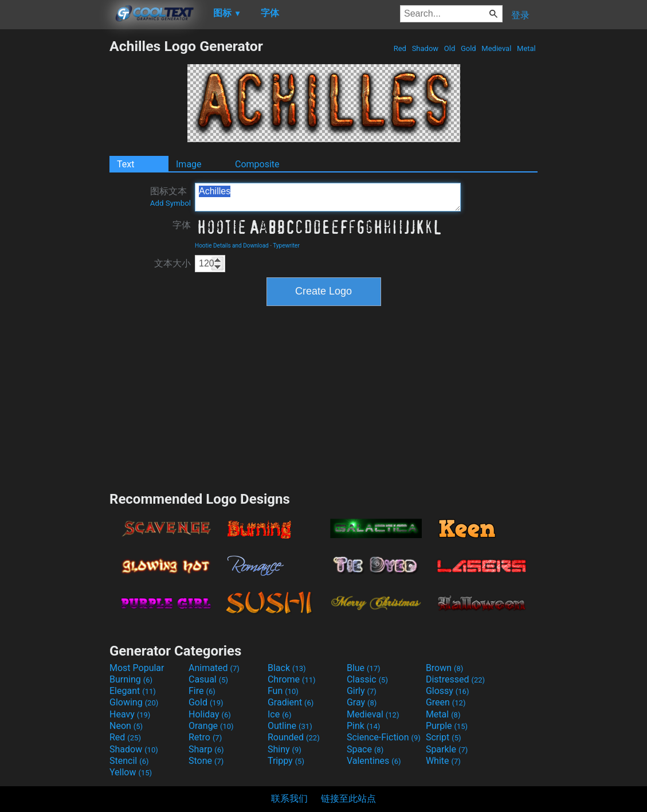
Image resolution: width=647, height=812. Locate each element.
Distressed (455, 679)
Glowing (134, 702)
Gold (468, 48)
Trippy (286, 761)
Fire (202, 691)
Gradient (291, 702)
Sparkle (447, 749)
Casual (208, 679)
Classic (367, 679)
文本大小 (172, 263)
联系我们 (289, 799)
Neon (126, 726)
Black (287, 668)
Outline (290, 726)
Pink (364, 726)
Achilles (328, 197)
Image (189, 164)
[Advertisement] (54, 210)
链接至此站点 (348, 799)
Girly (362, 691)
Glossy (448, 691)
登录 (520, 15)
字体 (182, 225)
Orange (211, 726)
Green (446, 702)
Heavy (130, 714)
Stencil (129, 761)
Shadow (425, 48)
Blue (364, 668)
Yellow (131, 772)
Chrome (292, 679)
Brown (444, 668)
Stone (206, 761)
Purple (447, 726)
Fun (283, 691)
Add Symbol (170, 203)
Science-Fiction (384, 737)
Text (126, 164)
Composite (257, 164)
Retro (205, 737)
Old (450, 48)
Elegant (133, 691)
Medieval (496, 48)
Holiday (210, 714)
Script (444, 737)
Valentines (374, 761)
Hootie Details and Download (232, 246)
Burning (131, 679)
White (443, 761)
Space (365, 749)
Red (400, 48)
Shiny (285, 749)
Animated (214, 668)
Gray (362, 702)
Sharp (206, 749)
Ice (279, 714)
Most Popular (137, 668)
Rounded (294, 737)
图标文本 (170, 197)
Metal (526, 48)
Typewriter (286, 246)
